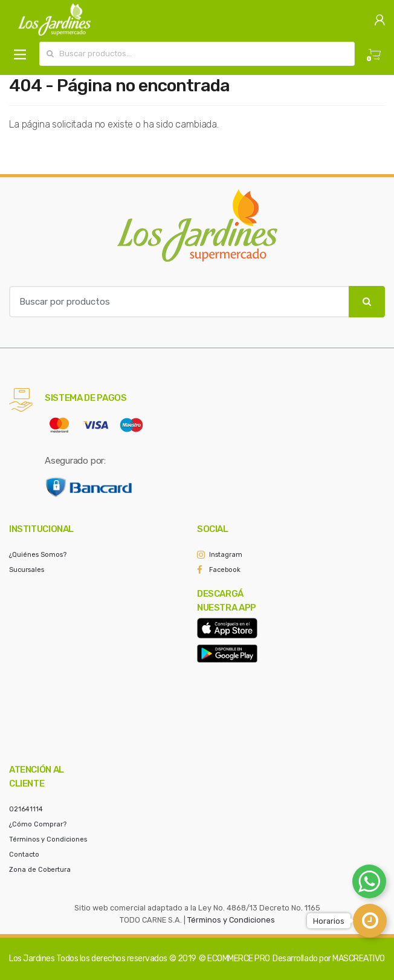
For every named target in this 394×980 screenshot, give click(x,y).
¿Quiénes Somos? (38, 555)
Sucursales (27, 570)
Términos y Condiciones (48, 839)
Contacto (24, 855)
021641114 (26, 809)
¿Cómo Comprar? (38, 824)
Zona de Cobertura (40, 870)
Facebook (225, 570)
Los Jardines (32, 959)
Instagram (226, 555)
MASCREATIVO (359, 959)
